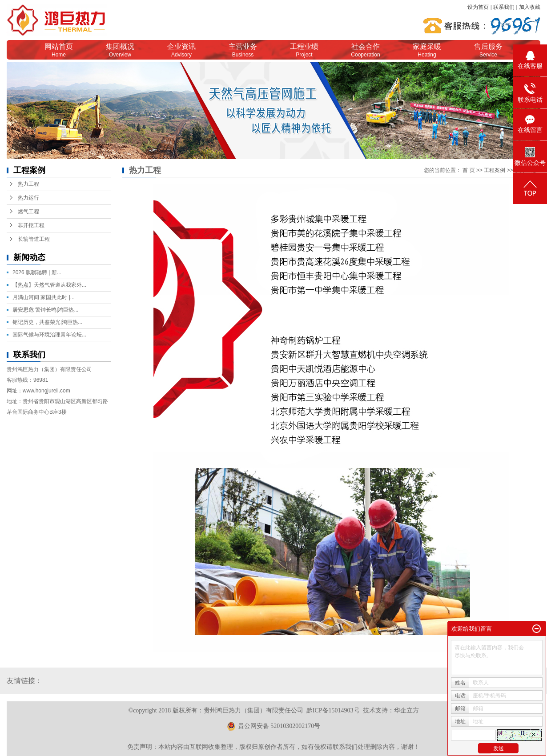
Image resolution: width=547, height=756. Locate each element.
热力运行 (28, 198)
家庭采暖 (427, 50)
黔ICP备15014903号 (333, 710)
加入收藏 (530, 7)
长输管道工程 (34, 239)
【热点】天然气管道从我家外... (49, 285)
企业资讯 (181, 50)
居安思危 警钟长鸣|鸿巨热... (45, 310)
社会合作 (366, 50)
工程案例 (495, 170)
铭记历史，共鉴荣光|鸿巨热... (47, 322)
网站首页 (59, 50)
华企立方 (406, 710)
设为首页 (478, 7)
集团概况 (120, 50)
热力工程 (28, 184)
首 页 (469, 170)
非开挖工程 (31, 225)
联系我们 (504, 7)
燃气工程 (28, 212)
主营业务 (243, 50)
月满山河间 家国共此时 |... (44, 297)
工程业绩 (304, 50)
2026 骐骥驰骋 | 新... (37, 272)
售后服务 (488, 50)
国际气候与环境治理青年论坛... (49, 335)
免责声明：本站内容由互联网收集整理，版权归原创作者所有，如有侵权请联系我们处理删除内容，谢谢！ (273, 747)
